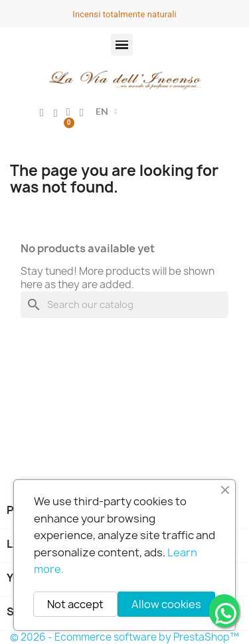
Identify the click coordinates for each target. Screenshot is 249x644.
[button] (122, 45)
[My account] (42, 113)
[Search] (124, 305)
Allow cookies (166, 604)
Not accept (75, 604)
